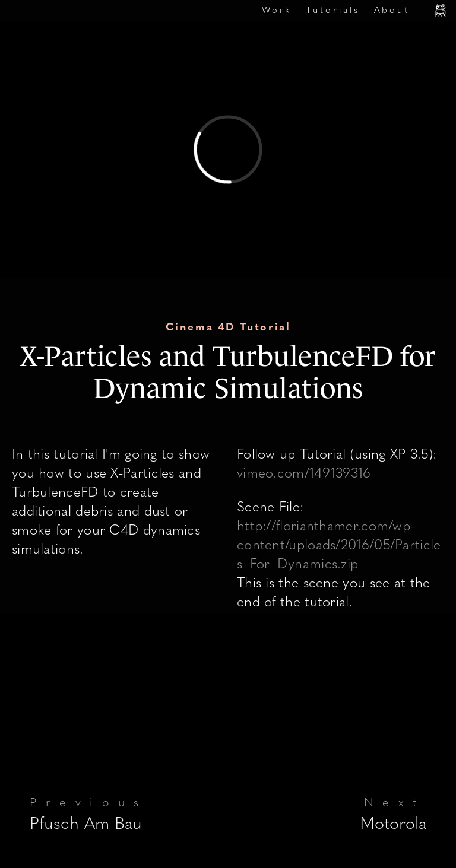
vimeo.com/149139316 (304, 474)
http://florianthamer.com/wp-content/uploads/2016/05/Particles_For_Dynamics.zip (339, 546)
